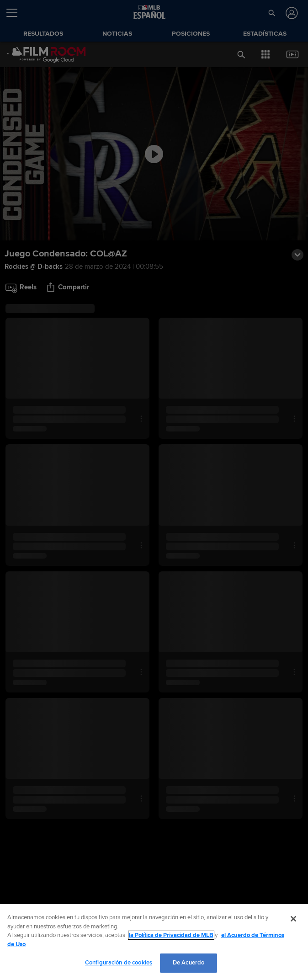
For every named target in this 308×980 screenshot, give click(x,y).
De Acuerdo (189, 963)
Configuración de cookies (119, 963)
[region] (154, 942)
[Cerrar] (293, 919)
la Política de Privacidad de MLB (171, 935)
